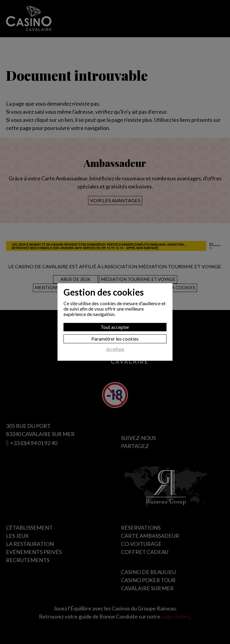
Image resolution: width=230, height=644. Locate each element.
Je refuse (115, 349)
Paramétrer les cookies (115, 339)
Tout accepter (115, 327)
